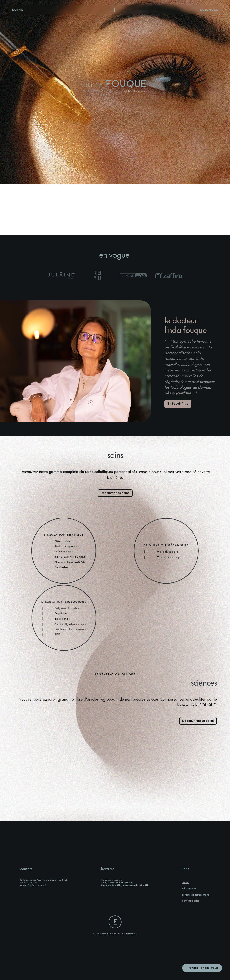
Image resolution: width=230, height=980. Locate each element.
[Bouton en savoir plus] (202, 968)
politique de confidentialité (195, 894)
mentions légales (190, 900)
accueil (185, 882)
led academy (189, 888)
